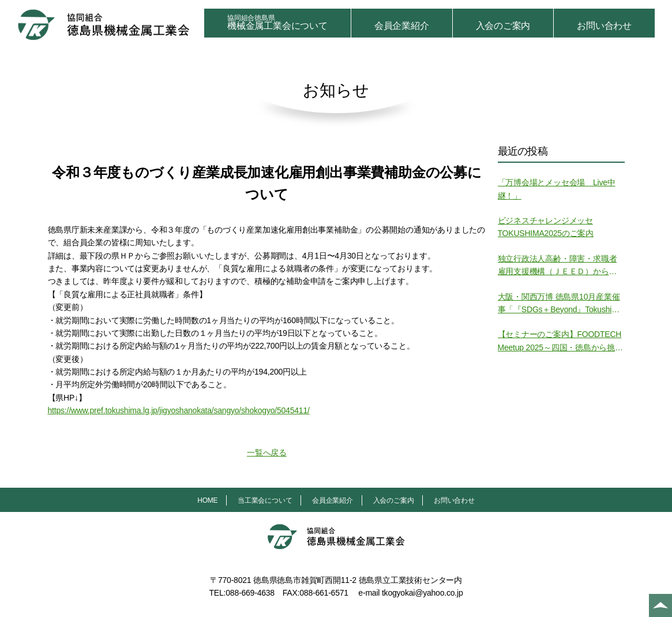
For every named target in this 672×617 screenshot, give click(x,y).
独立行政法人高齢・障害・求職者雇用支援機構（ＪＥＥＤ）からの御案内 (558, 266)
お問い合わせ (604, 26)
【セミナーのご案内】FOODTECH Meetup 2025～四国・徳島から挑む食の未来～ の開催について (560, 342)
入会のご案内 (503, 26)
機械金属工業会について (277, 22)
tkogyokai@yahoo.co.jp (423, 593)
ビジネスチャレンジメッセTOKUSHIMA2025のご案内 (546, 227)
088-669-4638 (250, 593)
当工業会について (265, 500)
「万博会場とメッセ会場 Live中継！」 (557, 189)
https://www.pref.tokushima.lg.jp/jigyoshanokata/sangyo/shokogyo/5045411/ (179, 410)
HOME (207, 500)
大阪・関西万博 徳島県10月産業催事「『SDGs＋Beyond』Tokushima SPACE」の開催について (560, 304)
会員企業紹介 (402, 26)
